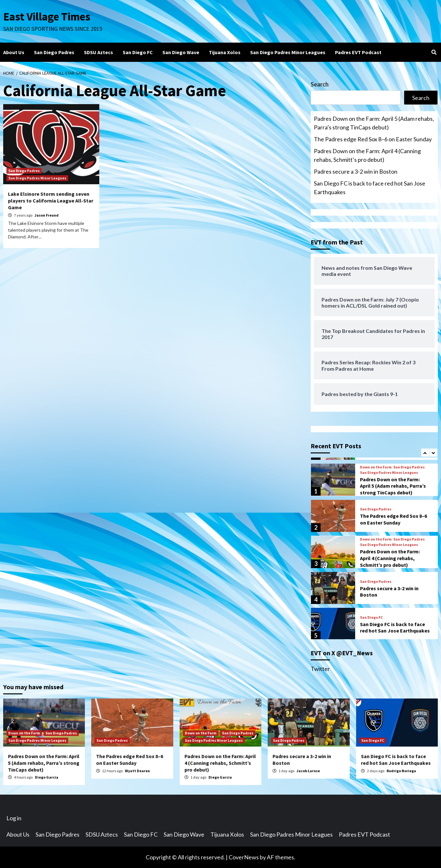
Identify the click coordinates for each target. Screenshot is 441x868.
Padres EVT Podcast (358, 52)
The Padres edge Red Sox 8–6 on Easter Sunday (373, 139)
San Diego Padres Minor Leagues (288, 52)
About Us (14, 52)
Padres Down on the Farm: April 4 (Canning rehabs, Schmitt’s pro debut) (367, 155)
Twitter (320, 669)
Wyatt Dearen (137, 771)
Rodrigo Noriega (401, 771)
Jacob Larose (308, 771)
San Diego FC (138, 52)
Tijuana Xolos (225, 52)
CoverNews (244, 857)
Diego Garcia (47, 777)
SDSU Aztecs (98, 52)
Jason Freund (47, 215)
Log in (14, 818)
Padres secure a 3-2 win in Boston (356, 171)
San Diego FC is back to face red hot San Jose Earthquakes (370, 188)
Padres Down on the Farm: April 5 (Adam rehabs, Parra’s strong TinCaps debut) (374, 123)
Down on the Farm (376, 467)
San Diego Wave (181, 52)
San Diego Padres (54, 52)
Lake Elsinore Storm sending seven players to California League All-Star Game (51, 201)
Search (320, 84)
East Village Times (47, 17)
